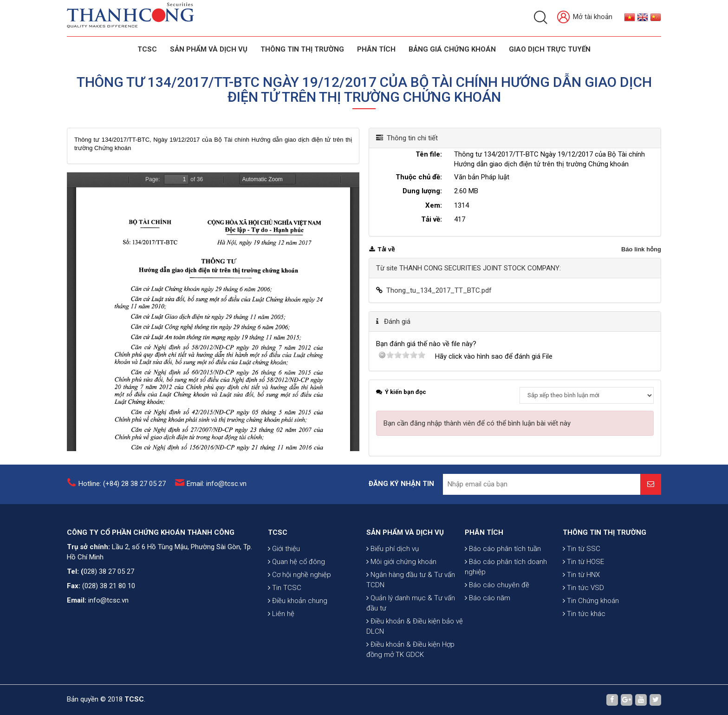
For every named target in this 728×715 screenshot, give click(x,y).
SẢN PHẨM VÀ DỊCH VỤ (209, 49)
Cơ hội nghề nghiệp (299, 577)
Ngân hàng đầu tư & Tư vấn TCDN (411, 583)
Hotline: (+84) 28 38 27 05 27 (122, 484)
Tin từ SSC (582, 551)
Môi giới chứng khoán (401, 565)
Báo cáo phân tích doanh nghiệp (506, 569)
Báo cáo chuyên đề (497, 587)
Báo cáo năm (487, 600)
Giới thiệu (284, 551)
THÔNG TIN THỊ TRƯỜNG (302, 49)
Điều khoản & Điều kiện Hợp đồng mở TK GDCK (410, 653)
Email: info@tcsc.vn (217, 484)
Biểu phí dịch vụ (393, 552)
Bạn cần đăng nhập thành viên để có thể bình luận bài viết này (477, 423)
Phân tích (376, 49)
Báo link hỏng (641, 249)
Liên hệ (281, 616)
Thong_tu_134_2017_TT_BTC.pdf (439, 290)
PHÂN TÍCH (484, 534)
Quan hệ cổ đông (296, 564)
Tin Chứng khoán (591, 603)
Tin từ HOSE (583, 564)
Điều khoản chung (298, 603)
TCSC (147, 49)
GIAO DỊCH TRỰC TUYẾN (550, 49)
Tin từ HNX (581, 577)
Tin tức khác (584, 616)
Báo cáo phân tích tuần (503, 551)
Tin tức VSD (583, 590)
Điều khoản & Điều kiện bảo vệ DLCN (415, 630)
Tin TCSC (285, 590)
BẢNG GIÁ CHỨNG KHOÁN (452, 49)
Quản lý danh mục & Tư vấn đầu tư (411, 606)
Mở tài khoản (585, 17)
